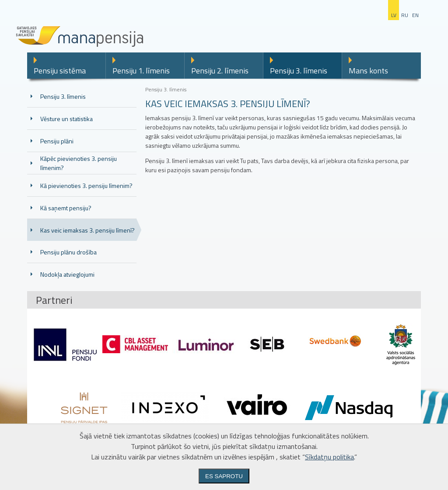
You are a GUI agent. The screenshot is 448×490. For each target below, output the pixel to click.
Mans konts (368, 71)
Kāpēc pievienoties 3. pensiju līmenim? (79, 163)
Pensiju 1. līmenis (141, 71)
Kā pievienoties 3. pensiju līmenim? (86, 186)
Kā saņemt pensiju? (66, 208)
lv (394, 15)
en (415, 15)
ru (405, 15)
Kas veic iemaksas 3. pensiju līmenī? (87, 230)
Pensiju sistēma (60, 71)
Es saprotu (224, 476)
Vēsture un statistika (66, 119)
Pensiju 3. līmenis (299, 71)
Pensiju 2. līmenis (220, 71)
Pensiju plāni (57, 141)
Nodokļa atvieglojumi (67, 274)
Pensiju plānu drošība (68, 252)
